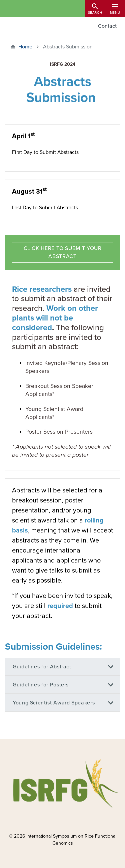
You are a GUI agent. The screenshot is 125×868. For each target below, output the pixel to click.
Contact (107, 26)
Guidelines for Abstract (42, 667)
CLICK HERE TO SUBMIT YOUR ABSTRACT (63, 252)
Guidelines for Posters (41, 685)
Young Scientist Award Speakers (54, 703)
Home (25, 47)
